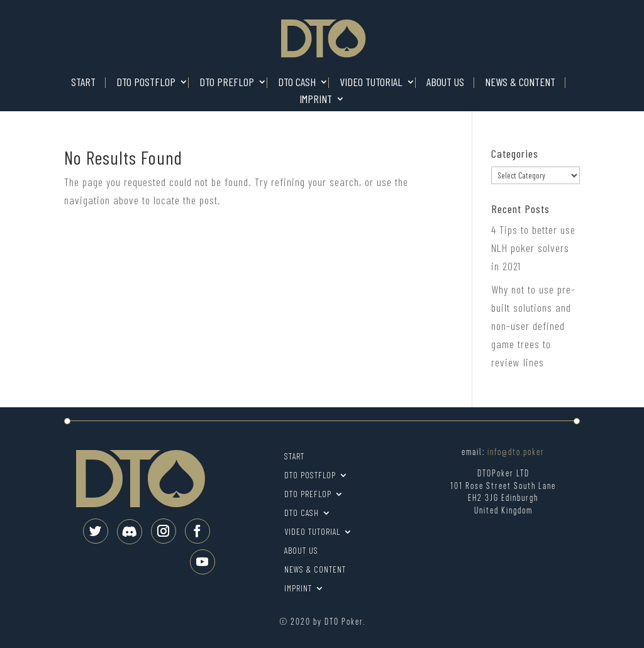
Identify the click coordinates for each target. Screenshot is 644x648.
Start (83, 83)
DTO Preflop (227, 83)
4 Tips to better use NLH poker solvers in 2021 (533, 248)
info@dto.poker (516, 453)
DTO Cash (297, 83)
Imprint (316, 100)
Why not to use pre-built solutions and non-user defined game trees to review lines (533, 325)
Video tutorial (371, 83)
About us (445, 83)
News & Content (520, 83)
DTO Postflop (146, 83)
